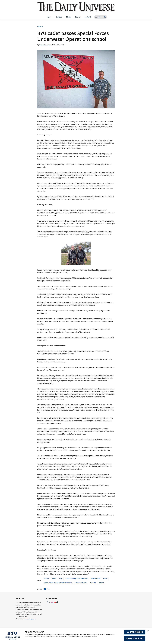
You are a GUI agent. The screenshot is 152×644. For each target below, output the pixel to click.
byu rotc (46, 579)
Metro (68, 17)
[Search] (101, 17)
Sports (78, 17)
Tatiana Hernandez (46, 45)
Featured (93, 583)
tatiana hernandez (81, 583)
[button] (149, 632)
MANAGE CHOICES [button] (135, 632)
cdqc (61, 579)
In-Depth (88, 17)
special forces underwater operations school (58, 583)
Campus (59, 17)
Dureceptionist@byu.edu (31, 619)
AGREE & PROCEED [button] (135, 638)
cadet (54, 579)
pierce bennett (96, 579)
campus (102, 583)
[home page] (76, 9)
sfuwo (105, 579)
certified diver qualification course (77, 579)
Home (49, 17)
